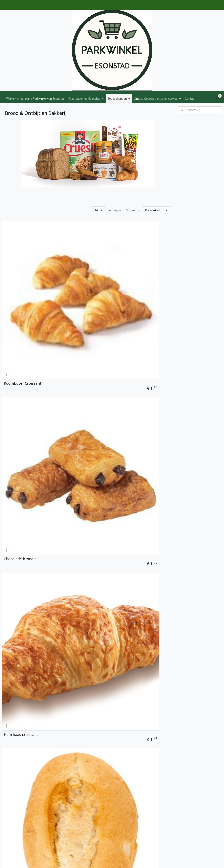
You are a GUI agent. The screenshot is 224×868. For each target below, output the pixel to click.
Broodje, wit (14, 353)
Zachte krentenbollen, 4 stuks (83, 716)
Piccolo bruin (132, 353)
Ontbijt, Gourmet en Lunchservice (158, 98)
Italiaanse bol (16, 499)
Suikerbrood (73, 645)
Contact (190, 98)
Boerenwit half (17, 572)
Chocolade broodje (79, 281)
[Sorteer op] (156, 210)
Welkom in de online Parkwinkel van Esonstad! (36, 98)
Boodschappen (119, 98)
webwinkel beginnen (124, 861)
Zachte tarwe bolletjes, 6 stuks (25, 716)
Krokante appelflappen (141, 718)
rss (109, 861)
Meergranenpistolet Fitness (28, 426)
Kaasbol (69, 499)
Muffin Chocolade (136, 791)
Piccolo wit (72, 353)
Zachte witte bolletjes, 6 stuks (142, 643)
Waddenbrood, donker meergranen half (23, 643)
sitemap (100, 861)
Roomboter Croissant (23, 281)
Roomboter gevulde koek (26, 791)
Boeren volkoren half (139, 572)
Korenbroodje (74, 426)
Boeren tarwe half (78, 572)
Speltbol (128, 426)
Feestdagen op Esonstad (86, 98)
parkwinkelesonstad (196, 840)
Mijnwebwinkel (159, 861)
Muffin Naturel (75, 791)
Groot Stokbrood (136, 499)
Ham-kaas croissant (138, 281)
